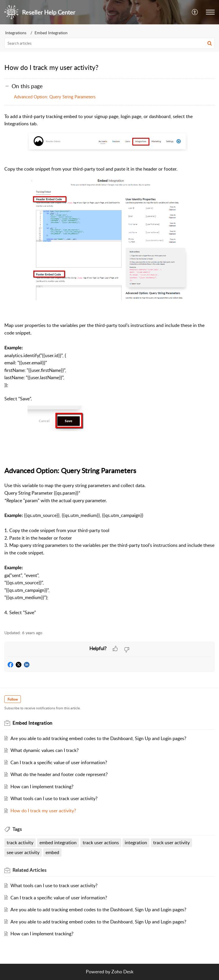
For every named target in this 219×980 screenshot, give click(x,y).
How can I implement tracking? (42, 786)
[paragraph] (109, 368)
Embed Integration (51, 33)
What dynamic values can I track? (45, 750)
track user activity (171, 842)
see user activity (23, 852)
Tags (17, 829)
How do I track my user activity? (43, 811)
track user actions (101, 842)
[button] (210, 43)
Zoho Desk (122, 972)
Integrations (16, 33)
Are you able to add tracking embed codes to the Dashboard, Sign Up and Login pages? (98, 738)
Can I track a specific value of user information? (59, 762)
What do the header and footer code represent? (59, 774)
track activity (20, 842)
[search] (109, 43)
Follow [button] (13, 699)
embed (52, 852)
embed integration (58, 842)
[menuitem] (195, 12)
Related (29, 870)
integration (136, 842)
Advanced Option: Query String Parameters (55, 97)
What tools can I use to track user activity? (54, 798)
